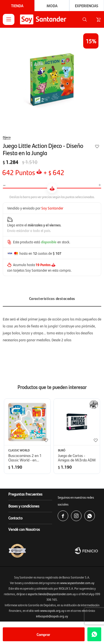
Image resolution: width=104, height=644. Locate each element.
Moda (52, 6)
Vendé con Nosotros (24, 529)
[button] (85, 19)
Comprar (43, 634)
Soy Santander (52, 208)
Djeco (7, 137)
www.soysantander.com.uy (77, 583)
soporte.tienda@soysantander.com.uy (52, 594)
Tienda (17, 6)
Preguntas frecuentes (25, 494)
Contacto (15, 518)
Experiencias (87, 6)
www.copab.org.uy (52, 611)
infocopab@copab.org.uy (52, 616)
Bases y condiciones (24, 506)
